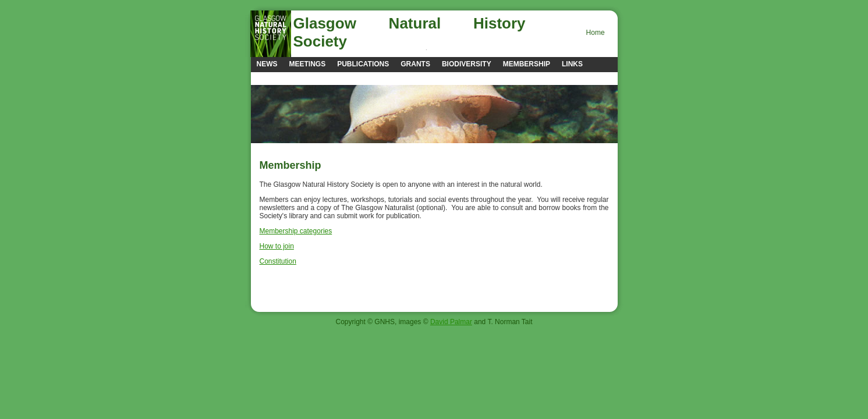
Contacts (276, 78)
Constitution (278, 261)
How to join (277, 246)
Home (596, 33)
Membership (527, 64)
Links (572, 64)
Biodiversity (467, 64)
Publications (363, 64)
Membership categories (296, 231)
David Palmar (451, 322)
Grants (415, 64)
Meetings (308, 64)
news (267, 64)
